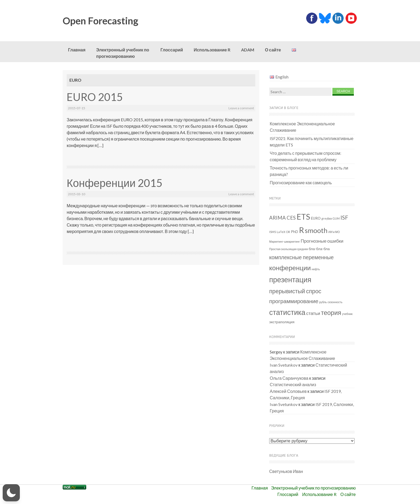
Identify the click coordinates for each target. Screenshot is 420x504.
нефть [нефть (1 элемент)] (316, 269)
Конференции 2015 (115, 183)
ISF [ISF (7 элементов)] (344, 217)
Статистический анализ (293, 384)
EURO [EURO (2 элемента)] (316, 218)
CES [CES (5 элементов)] (291, 218)
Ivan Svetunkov (284, 365)
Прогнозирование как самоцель (301, 183)
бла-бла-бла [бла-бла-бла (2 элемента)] (319, 249)
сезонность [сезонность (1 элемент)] (335, 302)
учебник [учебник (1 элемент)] (347, 314)
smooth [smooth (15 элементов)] (316, 230)
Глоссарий (172, 50)
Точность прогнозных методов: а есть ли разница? (309, 171)
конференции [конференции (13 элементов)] (290, 268)
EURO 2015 (95, 97)
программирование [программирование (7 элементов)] (294, 301)
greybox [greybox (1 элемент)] (327, 218)
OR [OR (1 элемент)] (288, 232)
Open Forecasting (100, 21)
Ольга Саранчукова (289, 378)
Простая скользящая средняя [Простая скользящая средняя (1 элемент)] (289, 249)
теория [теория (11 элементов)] (331, 313)
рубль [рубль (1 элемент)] (323, 302)
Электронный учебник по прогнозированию (123, 53)
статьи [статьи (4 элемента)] (313, 313)
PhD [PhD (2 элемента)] (295, 232)
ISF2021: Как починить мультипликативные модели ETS (312, 142)
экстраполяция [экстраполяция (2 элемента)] (282, 322)
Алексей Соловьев (288, 391)
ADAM (248, 50)
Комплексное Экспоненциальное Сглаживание (302, 127)
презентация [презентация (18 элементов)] (290, 279)
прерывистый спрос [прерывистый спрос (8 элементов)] (295, 291)
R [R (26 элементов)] (301, 230)
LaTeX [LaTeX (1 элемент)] (281, 232)
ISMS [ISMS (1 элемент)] (273, 232)
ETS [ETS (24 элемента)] (303, 217)
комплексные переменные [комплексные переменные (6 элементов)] (301, 257)
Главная (77, 50)
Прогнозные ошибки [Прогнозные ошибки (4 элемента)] (322, 241)
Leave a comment (241, 108)
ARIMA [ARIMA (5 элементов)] (277, 218)
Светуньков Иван (286, 471)
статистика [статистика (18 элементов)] (287, 312)
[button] (11, 493)
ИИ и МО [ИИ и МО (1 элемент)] (334, 232)
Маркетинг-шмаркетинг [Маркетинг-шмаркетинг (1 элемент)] (285, 241)
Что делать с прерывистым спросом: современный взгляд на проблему (305, 156)
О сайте (273, 50)
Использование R (212, 50)
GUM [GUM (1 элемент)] (336, 218)
